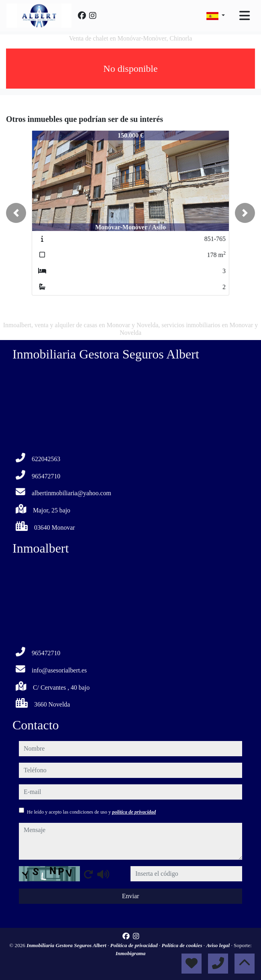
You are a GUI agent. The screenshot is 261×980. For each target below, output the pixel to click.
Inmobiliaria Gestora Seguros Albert (67, 945)
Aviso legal (218, 945)
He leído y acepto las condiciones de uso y (91, 812)
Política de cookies (182, 945)
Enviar (131, 896)
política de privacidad (134, 812)
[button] (16, 213)
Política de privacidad (135, 945)
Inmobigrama (131, 953)
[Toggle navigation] (245, 16)
